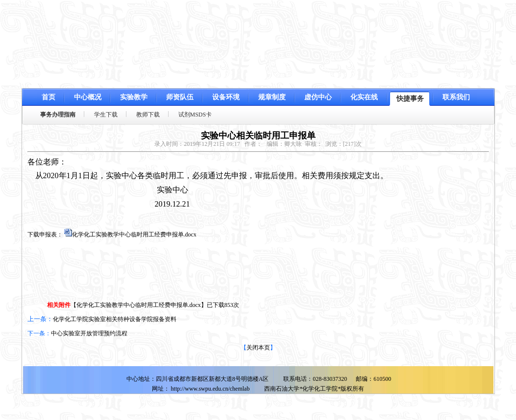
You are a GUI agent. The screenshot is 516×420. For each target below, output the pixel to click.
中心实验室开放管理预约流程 (89, 333)
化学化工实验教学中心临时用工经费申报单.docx (134, 234)
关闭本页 (258, 348)
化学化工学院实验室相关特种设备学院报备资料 (115, 319)
